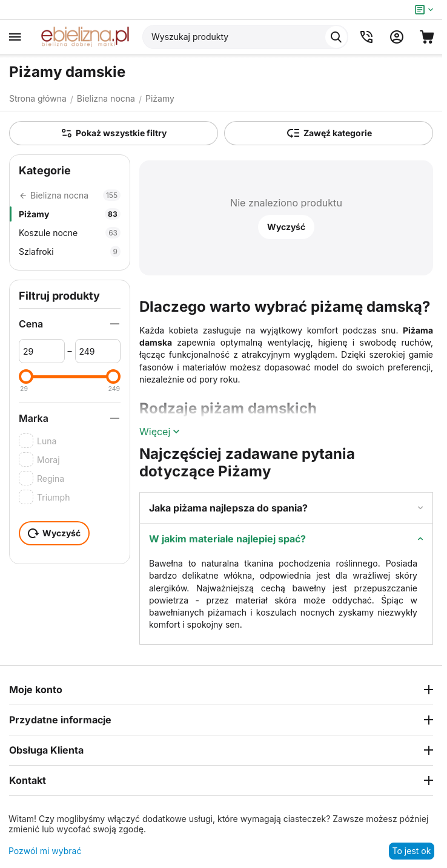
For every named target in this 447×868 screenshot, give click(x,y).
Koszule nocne (70, 233)
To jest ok (412, 851)
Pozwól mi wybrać (45, 851)
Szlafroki (70, 252)
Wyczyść (286, 227)
